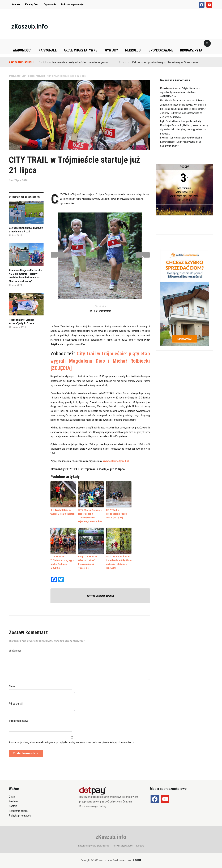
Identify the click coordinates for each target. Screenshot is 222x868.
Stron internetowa (19, 719)
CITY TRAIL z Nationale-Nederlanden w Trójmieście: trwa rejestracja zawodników (90, 515)
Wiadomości (22, 50)
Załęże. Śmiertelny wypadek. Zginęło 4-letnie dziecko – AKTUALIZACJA (180, 92)
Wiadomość (15, 649)
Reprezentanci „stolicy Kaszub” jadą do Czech (22, 322)
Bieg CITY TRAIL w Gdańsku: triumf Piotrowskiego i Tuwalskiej (87, 561)
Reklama (13, 800)
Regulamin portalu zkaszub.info (94, 844)
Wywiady (111, 50)
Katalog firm (32, 5)
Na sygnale (48, 50)
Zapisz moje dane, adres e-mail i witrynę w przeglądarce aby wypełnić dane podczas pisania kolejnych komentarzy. (71, 741)
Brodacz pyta (191, 50)
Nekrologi (133, 50)
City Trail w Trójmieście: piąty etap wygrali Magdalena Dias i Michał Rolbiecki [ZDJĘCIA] (100, 361)
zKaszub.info (111, 835)
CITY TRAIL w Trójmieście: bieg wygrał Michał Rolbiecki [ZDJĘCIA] (63, 559)
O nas (12, 795)
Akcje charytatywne (81, 50)
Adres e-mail (16, 702)
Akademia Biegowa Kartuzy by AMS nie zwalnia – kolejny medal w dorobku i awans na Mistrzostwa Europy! (25, 276)
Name (12, 685)
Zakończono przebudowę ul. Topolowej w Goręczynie (165, 62)
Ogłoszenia (50, 5)
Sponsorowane (161, 50)
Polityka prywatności (73, 5)
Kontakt (16, 5)
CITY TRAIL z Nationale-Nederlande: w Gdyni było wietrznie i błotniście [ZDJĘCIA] (118, 561)
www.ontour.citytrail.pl (116, 461)
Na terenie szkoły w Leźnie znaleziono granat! (81, 62)
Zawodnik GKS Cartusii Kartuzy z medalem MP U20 (26, 230)
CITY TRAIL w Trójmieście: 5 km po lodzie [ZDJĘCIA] (119, 512)
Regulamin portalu (18, 809)
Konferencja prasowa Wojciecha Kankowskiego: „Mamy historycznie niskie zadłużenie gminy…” (181, 142)
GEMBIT (137, 859)
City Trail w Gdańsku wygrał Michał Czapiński (62, 512)
